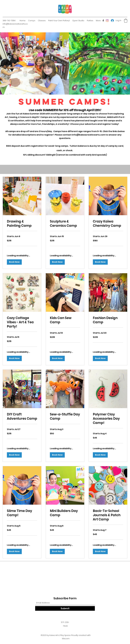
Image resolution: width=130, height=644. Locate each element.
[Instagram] (107, 21)
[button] (126, 21)
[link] (22, 224)
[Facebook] (103, 21)
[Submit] (65, 608)
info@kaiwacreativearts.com (89, 135)
